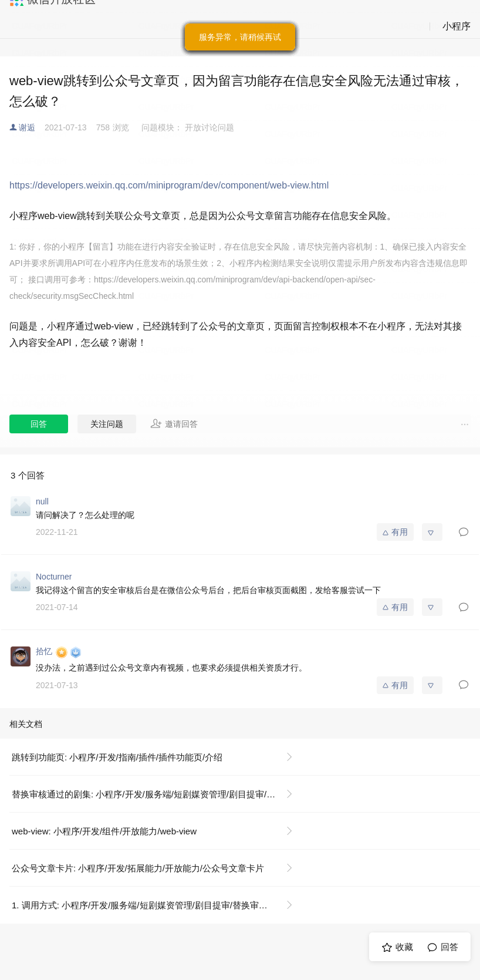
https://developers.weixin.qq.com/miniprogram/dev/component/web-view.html (169, 185)
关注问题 (107, 424)
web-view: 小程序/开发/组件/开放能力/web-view (104, 831)
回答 (39, 424)
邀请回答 (174, 423)
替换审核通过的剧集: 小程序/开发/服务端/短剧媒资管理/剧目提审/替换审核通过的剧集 (157, 794)
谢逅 (27, 127)
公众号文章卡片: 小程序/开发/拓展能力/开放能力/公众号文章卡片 (138, 868)
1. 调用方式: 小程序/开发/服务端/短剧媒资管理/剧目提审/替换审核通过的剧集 (157, 905)
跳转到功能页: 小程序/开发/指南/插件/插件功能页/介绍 (117, 757)
